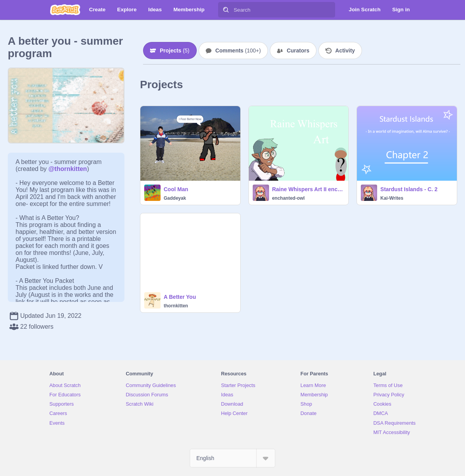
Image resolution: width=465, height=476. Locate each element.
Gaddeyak (175, 198)
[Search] (226, 10)
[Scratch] (65, 10)
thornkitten (176, 306)
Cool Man (176, 189)
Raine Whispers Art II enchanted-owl (308, 189)
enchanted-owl (288, 198)
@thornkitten (67, 169)
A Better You (180, 297)
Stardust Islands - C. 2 (409, 189)
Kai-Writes (392, 198)
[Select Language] (232, 458)
